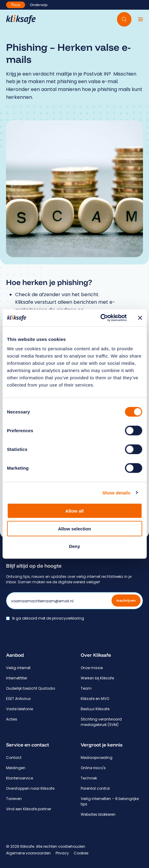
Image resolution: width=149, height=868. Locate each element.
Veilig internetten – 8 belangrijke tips (110, 801)
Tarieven (14, 799)
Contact (14, 758)
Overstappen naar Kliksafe (30, 788)
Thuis (16, 5)
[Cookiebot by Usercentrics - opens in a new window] (100, 318)
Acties (12, 719)
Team (86, 688)
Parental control (95, 788)
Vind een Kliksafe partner (29, 809)
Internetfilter (17, 678)
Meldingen (16, 768)
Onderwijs (39, 5)
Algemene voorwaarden (28, 853)
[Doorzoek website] (124, 19)
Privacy (62, 853)
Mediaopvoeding (97, 758)
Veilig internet (18, 668)
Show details (117, 492)
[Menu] (141, 19)
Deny (74, 546)
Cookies (81, 853)
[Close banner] (140, 318)
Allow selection (74, 528)
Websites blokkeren (98, 814)
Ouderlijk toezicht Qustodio (31, 688)
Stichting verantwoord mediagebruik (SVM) (101, 722)
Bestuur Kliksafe (95, 709)
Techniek (89, 778)
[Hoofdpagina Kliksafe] (21, 19)
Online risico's (93, 768)
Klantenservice (19, 778)
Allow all (74, 511)
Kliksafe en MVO (95, 699)
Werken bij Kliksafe (97, 678)
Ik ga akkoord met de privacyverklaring (48, 618)
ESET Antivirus (18, 699)
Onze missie (92, 668)
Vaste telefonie (19, 709)
